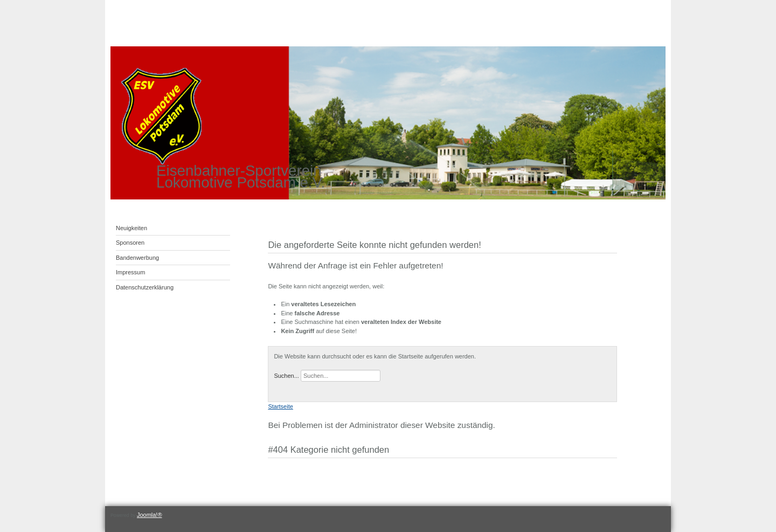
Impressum (130, 272)
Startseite (280, 406)
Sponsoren (130, 243)
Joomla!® (150, 515)
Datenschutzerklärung (145, 287)
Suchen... (286, 376)
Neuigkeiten (131, 228)
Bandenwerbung (137, 258)
